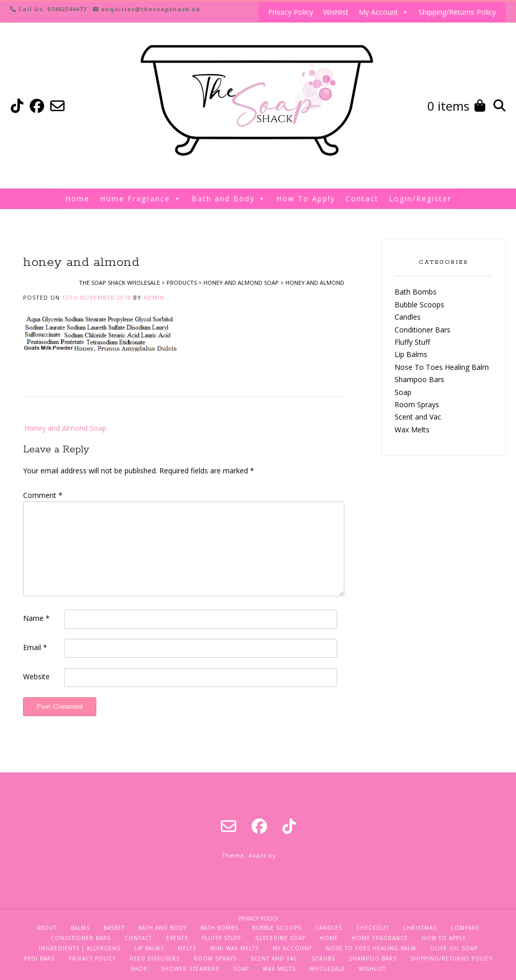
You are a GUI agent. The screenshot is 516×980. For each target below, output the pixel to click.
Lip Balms (411, 354)
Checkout (373, 928)
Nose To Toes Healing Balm (442, 367)
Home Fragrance (141, 199)
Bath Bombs (416, 292)
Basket (114, 928)
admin (154, 297)
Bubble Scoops (419, 305)
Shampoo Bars (419, 379)
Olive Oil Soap (454, 948)
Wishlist (336, 12)
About (47, 928)
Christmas (420, 928)
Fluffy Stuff (412, 342)
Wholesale (327, 969)
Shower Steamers (190, 969)
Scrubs (323, 958)
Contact (362, 199)
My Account (384, 12)
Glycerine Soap (281, 938)
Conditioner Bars (422, 330)
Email (35, 647)
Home (77, 199)
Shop (139, 969)
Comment (43, 495)
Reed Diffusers (155, 958)
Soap (403, 392)
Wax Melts (412, 430)
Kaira (286, 855)
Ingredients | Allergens (80, 948)
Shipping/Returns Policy (457, 12)
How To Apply (306, 199)
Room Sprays (417, 404)
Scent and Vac (418, 417)
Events (177, 938)
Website (36, 676)
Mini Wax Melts (234, 948)
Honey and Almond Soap (65, 428)
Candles (408, 317)
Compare (465, 928)
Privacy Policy (291, 12)
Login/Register (420, 199)
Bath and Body (229, 199)
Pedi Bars (39, 958)
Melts (187, 948)
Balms (80, 928)
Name (36, 618)
